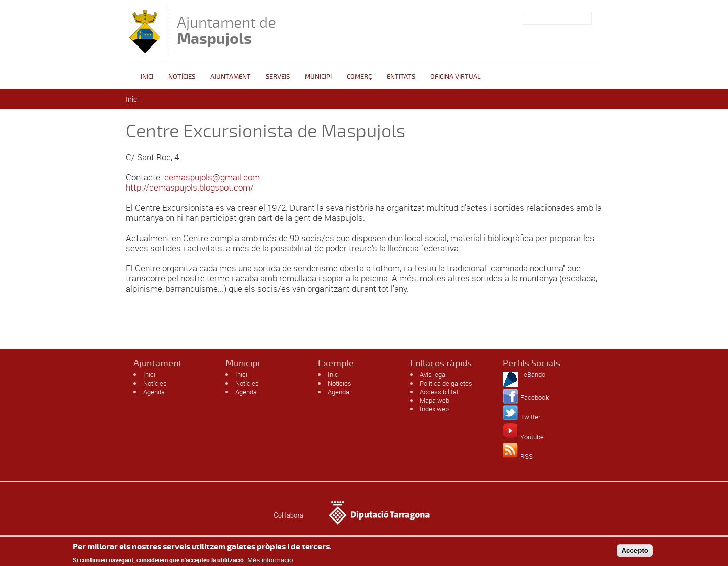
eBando (535, 374)
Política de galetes (446, 383)
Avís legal (433, 374)
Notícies (182, 77)
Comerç (359, 77)
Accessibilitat (439, 392)
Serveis (278, 77)
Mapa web (435, 400)
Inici (147, 77)
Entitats (401, 77)
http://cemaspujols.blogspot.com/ (190, 187)
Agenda (154, 392)
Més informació (270, 562)
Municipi (318, 77)
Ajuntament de (226, 31)
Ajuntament (231, 77)
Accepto (635, 552)
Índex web (434, 409)
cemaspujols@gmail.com (212, 177)
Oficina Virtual (456, 77)
